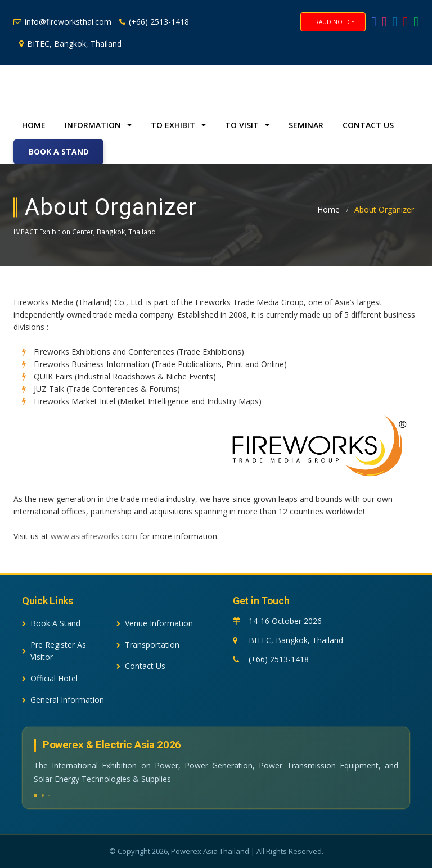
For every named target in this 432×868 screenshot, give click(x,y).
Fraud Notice (333, 22)
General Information (63, 700)
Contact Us (368, 125)
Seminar (306, 125)
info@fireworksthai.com (62, 22)
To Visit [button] (247, 125)
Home (34, 125)
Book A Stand (59, 152)
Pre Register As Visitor (54, 651)
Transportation (148, 645)
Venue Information (155, 623)
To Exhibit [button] (178, 125)
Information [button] (98, 125)
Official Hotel (50, 678)
